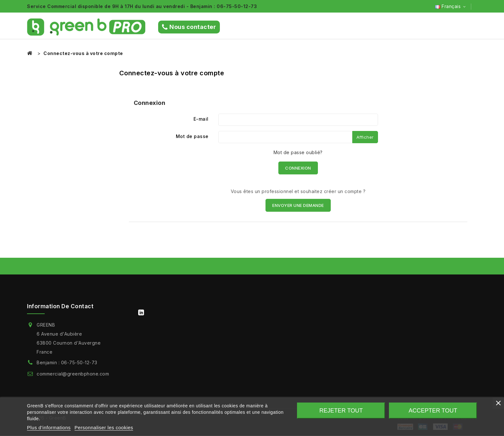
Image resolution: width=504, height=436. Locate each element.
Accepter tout (433, 411)
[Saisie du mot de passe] (285, 137)
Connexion (298, 168)
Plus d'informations (49, 427)
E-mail (201, 119)
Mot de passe (192, 136)
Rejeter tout (341, 411)
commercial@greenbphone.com (73, 374)
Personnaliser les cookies (104, 427)
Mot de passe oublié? (298, 152)
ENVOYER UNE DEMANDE (298, 205)
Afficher (365, 137)
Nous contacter (189, 27)
